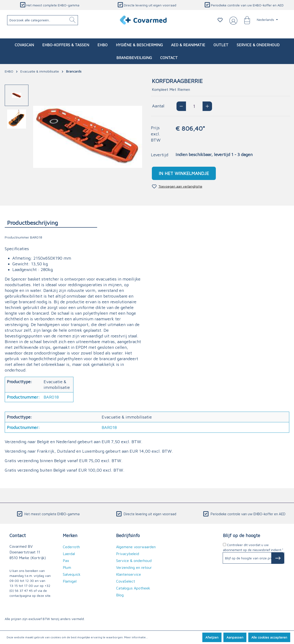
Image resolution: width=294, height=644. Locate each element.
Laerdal (69, 554)
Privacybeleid (128, 554)
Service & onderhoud (134, 561)
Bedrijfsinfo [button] (128, 535)
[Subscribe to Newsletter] (278, 558)
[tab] (51, 223)
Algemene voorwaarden (136, 547)
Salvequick (72, 574)
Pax (66, 561)
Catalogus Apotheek (133, 588)
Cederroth (71, 547)
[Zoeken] (72, 20)
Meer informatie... (136, 637)
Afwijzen (212, 637)
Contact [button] (18, 535)
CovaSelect (126, 581)
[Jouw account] (232, 20)
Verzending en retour (134, 567)
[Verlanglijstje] (220, 20)
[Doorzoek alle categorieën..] (43, 20)
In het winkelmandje (184, 173)
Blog (120, 595)
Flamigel (70, 581)
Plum (67, 567)
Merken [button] (70, 535)
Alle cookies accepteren (269, 637)
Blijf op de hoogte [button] (242, 535)
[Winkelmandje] (245, 20)
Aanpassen (235, 637)
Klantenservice (129, 574)
